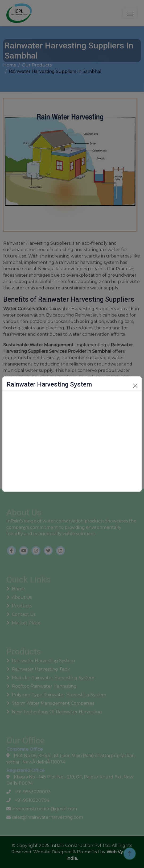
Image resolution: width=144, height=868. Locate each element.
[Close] (135, 386)
